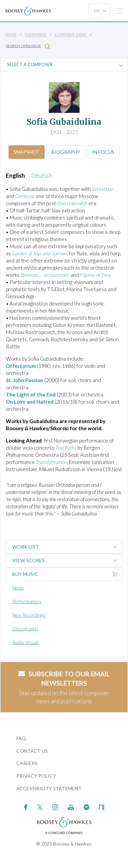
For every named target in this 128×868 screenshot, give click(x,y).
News (18, 588)
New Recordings (29, 615)
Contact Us (32, 751)
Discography (25, 628)
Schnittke (102, 189)
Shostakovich (73, 203)
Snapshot (27, 152)
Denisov (24, 196)
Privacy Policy (36, 776)
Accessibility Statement (49, 788)
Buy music (67, 574)
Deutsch (42, 175)
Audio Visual (25, 642)
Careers (27, 763)
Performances (27, 601)
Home (11, 34)
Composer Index (71, 34)
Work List (67, 547)
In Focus (103, 152)
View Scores (67, 560)
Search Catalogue (28, 46)
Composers (36, 34)
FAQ (21, 738)
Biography (66, 152)
